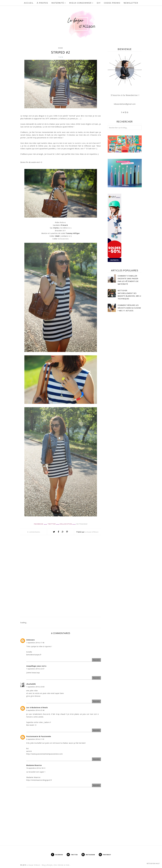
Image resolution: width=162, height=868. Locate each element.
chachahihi (31, 684)
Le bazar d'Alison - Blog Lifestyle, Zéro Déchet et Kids (48, 865)
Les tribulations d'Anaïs (37, 707)
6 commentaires (34, 532)
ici (69, 228)
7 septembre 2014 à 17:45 (35, 643)
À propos (42, 3)
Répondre (96, 660)
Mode (61, 48)
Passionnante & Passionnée (39, 736)
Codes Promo (112, 3)
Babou (63, 222)
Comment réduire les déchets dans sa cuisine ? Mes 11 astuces (129, 308)
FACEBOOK (39, 524)
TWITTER (52, 524)
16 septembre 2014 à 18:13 (36, 768)
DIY (99, 3)
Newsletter (131, 3)
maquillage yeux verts (36, 666)
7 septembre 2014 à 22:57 (35, 669)
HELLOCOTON (66, 524)
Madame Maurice (34, 765)
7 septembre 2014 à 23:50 (35, 687)
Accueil (29, 3)
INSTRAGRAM (82, 524)
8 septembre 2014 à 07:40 (35, 710)
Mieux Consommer (81, 3)
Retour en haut (153, 864)
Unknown (30, 640)
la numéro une (79, 143)
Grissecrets (63, 239)
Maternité (59, 3)
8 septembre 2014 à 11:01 (35, 739)
